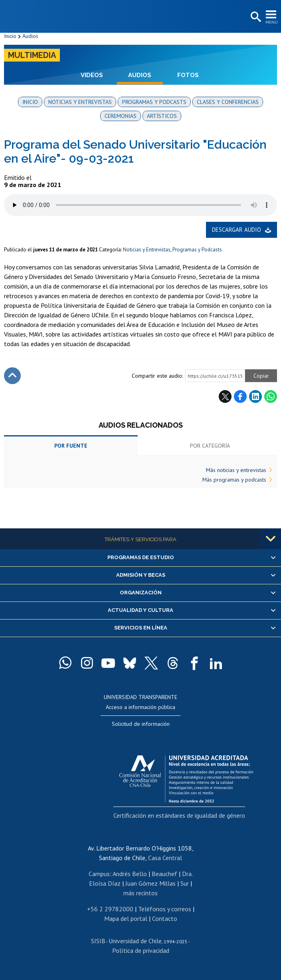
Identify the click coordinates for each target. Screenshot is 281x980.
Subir (12, 376)
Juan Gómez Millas (150, 883)
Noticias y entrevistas (80, 102)
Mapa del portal (126, 918)
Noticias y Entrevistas (147, 250)
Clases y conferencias (228, 102)
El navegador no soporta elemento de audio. (140, 205)
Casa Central (165, 858)
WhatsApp (271, 396)
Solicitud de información (141, 724)
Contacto (165, 918)
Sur (185, 883)
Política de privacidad (141, 950)
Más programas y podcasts (234, 480)
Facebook (240, 396)
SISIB (98, 941)
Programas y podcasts (154, 102)
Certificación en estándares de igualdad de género (179, 815)
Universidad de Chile (135, 941)
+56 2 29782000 (110, 909)
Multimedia (32, 55)
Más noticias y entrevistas (236, 470)
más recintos (140, 893)
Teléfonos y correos (165, 909)
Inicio (10, 36)
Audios (30, 36)
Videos (92, 75)
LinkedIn (255, 396)
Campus (99, 874)
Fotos (188, 75)
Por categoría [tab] (210, 446)
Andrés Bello (130, 874)
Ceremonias (121, 116)
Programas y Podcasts (197, 250)
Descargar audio (236, 230)
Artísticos (162, 116)
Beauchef (164, 874)
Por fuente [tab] (71, 446)
